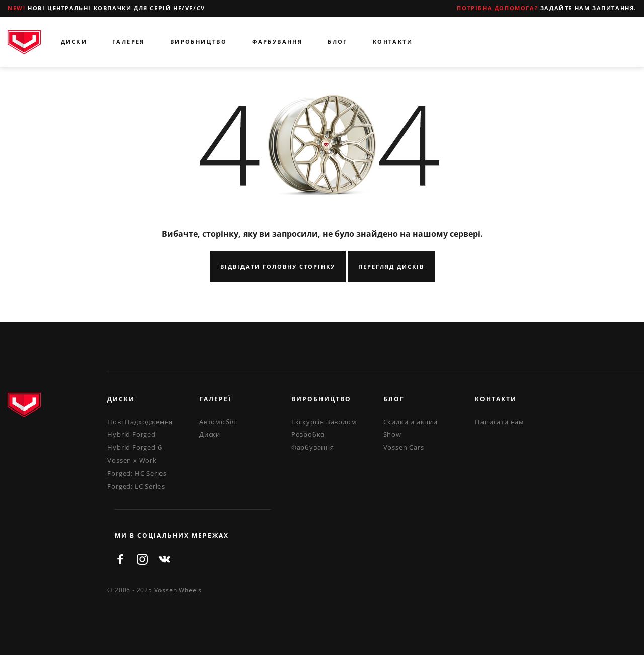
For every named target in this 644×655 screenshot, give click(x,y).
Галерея (129, 42)
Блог (338, 42)
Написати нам (500, 422)
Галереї (215, 399)
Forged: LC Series (136, 486)
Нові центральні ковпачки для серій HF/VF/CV (106, 8)
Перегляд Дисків (391, 266)
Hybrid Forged (131, 434)
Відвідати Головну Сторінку (278, 266)
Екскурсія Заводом (324, 422)
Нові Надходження (140, 422)
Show (392, 434)
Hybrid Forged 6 (134, 447)
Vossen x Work (132, 460)
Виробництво (198, 42)
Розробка (308, 434)
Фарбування (277, 42)
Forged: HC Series (137, 473)
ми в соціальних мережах (172, 536)
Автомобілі (218, 422)
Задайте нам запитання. (547, 8)
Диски (74, 42)
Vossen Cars (404, 447)
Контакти (393, 42)
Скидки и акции (411, 422)
